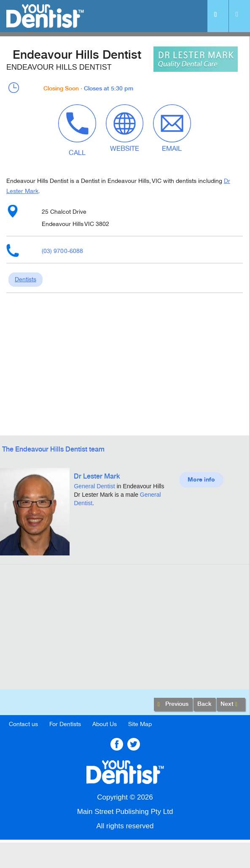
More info (201, 480)
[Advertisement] (125, 630)
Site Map (140, 724)
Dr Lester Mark (97, 477)
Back (204, 704)
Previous (173, 704)
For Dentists (65, 724)
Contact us (23, 724)
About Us (105, 724)
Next (231, 704)
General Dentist (94, 486)
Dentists (26, 279)
